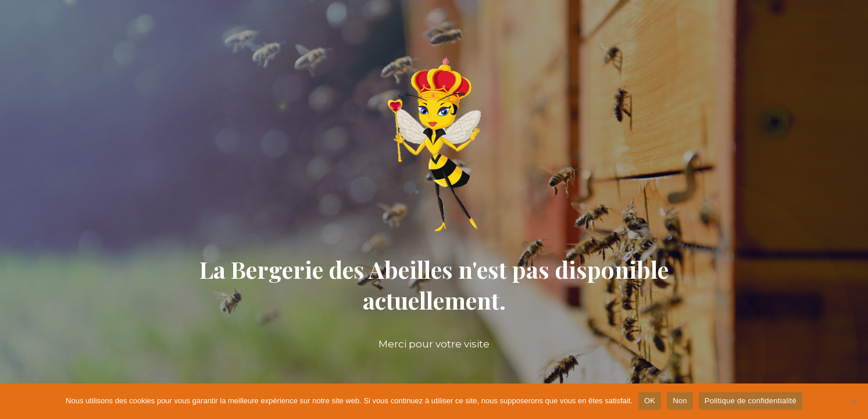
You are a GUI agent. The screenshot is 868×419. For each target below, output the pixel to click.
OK (650, 401)
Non (680, 401)
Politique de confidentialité (751, 401)
